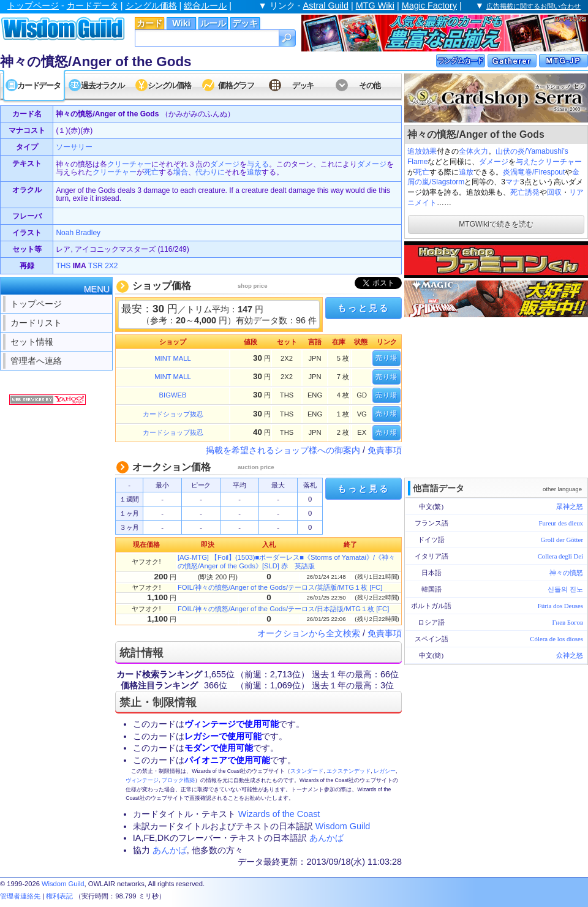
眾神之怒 (570, 506)
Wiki (181, 23)
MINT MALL (172, 358)
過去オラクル (102, 85)
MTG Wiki (375, 6)
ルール (213, 23)
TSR (96, 266)
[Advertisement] (496, 396)
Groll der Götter (562, 540)
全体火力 (473, 151)
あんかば (326, 838)
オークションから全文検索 (309, 633)
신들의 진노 (565, 589)
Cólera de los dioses (556, 639)
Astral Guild (326, 6)
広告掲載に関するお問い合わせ (533, 6)
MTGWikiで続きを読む (496, 224)
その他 (370, 85)
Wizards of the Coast (279, 814)
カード (149, 23)
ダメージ (494, 162)
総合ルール (205, 6)
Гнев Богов (568, 622)
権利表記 (59, 896)
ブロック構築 (178, 780)
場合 (181, 172)
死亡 (422, 172)
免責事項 (385, 450)
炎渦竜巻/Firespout (534, 172)
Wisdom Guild (343, 826)
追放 (415, 151)
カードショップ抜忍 (173, 414)
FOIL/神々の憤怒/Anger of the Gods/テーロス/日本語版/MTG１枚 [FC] (283, 609)
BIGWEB (173, 395)
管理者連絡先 (20, 896)
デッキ (245, 23)
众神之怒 (570, 655)
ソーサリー (74, 147)
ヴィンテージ (142, 780)
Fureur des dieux (561, 523)
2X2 (111, 266)
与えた (527, 162)
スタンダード (307, 771)
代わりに (210, 172)
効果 (429, 151)
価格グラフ (236, 85)
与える (258, 164)
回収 (554, 192)
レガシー (385, 771)
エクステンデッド (349, 771)
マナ (513, 182)
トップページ (33, 6)
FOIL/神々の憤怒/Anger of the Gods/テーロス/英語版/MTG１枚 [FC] (280, 587)
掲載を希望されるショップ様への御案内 (283, 450)
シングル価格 (151, 6)
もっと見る (363, 308)
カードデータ (92, 6)
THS (63, 266)
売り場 (386, 358)
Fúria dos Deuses (560, 606)
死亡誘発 (525, 192)
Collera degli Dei (560, 556)
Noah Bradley (78, 233)
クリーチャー (560, 162)
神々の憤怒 (566, 573)
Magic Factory (429, 6)
